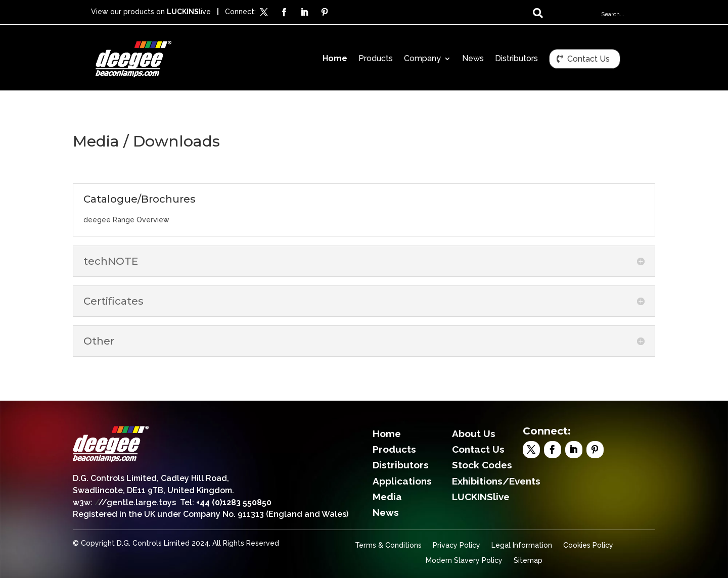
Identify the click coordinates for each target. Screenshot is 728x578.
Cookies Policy (588, 545)
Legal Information (522, 545)
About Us (474, 433)
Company (422, 59)
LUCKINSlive (481, 497)
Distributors (516, 59)
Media (387, 497)
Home (335, 59)
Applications (402, 481)
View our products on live (151, 12)
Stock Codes (482, 465)
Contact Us (588, 59)
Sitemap (528, 561)
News (473, 59)
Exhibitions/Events (496, 481)
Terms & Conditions (388, 545)
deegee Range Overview (126, 220)
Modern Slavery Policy (464, 561)
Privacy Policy (457, 545)
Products (376, 59)
